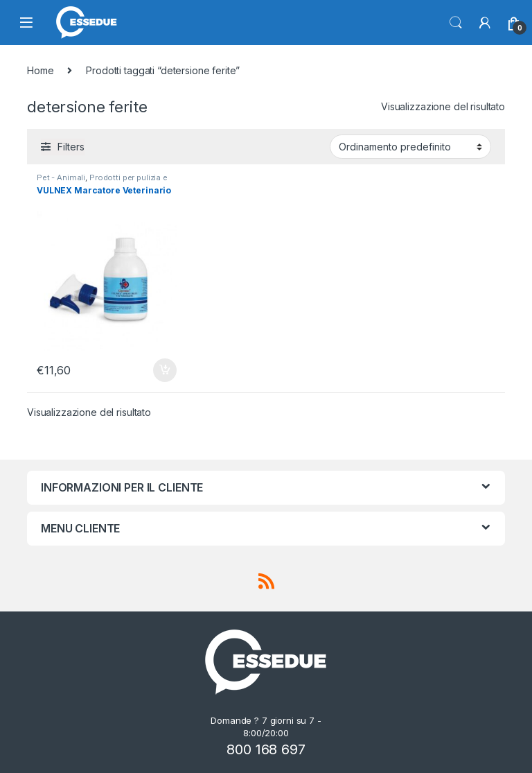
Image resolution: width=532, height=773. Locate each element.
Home (40, 70)
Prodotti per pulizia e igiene (102, 182)
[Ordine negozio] (410, 146)
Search (456, 23)
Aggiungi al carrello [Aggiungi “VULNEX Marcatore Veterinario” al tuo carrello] (165, 370)
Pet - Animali (61, 177)
